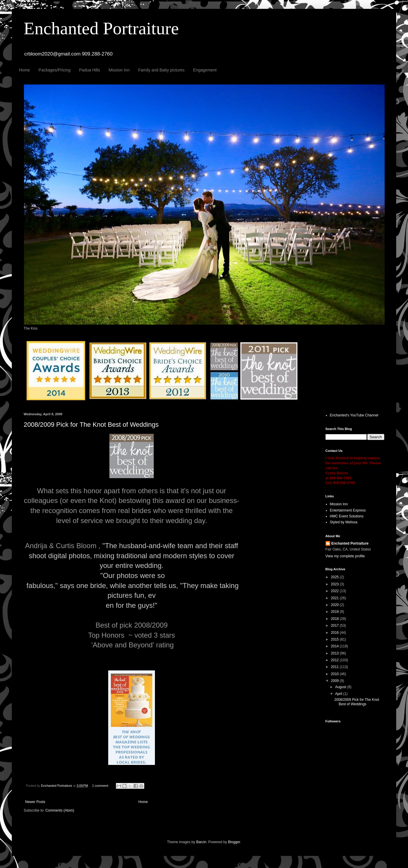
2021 (335, 598)
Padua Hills (90, 70)
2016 (335, 633)
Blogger (234, 842)
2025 (335, 577)
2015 (335, 639)
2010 (335, 674)
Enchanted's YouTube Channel (354, 415)
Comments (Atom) (60, 810)
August (341, 687)
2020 (335, 605)
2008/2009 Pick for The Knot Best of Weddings (91, 425)
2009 (335, 681)
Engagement (205, 70)
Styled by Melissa (344, 522)
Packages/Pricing (54, 70)
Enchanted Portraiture (101, 28)
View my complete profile (345, 556)
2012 (335, 660)
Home (24, 70)
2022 (335, 591)
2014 (335, 646)
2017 (335, 626)
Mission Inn (119, 70)
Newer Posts (35, 802)
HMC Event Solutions (347, 516)
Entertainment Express (348, 510)
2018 (335, 619)
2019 (335, 612)
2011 (335, 667)
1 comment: (101, 786)
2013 (335, 653)
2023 (335, 584)
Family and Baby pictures (161, 70)
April (339, 694)
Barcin (201, 842)
